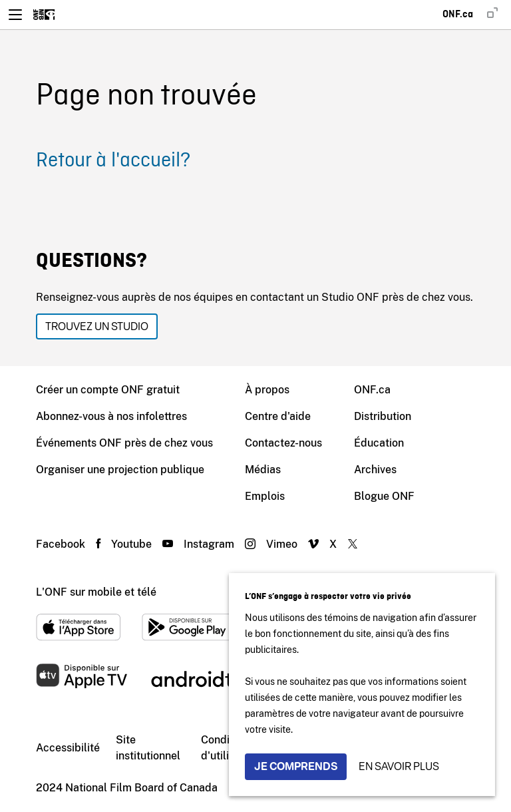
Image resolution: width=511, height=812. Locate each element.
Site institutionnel (148, 748)
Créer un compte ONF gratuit (108, 390)
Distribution (383, 416)
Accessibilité (68, 748)
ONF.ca (372, 390)
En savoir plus (399, 766)
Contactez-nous (283, 443)
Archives (375, 470)
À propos (267, 390)
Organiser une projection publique (120, 470)
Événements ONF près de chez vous (124, 443)
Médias (263, 470)
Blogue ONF (384, 496)
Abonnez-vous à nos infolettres (111, 416)
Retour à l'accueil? (113, 161)
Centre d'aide (278, 416)
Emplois (265, 496)
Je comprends (296, 766)
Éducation (379, 443)
